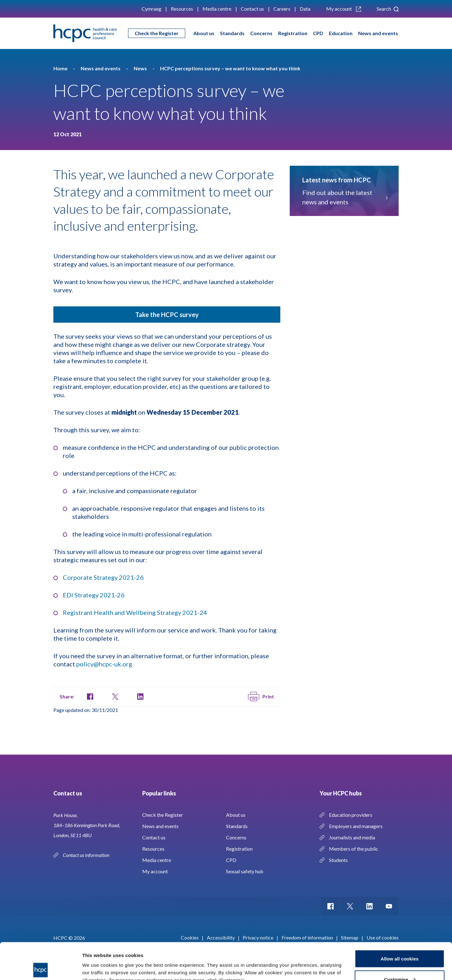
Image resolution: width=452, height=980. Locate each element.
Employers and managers (356, 826)
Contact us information (86, 855)
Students (338, 860)
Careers (282, 9)
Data (305, 9)
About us (204, 33)
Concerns (261, 33)
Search (388, 9)
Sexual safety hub (245, 871)
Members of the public (354, 849)
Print (261, 697)
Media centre (217, 9)
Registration (293, 33)
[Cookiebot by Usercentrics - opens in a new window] (41, 968)
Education (341, 33)
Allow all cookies (400, 922)
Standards (232, 33)
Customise (400, 943)
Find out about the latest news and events (344, 197)
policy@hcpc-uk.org (104, 664)
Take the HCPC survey (167, 315)
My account (344, 9)
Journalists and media (352, 837)
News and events (378, 33)
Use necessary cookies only (400, 963)
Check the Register (157, 33)
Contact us (252, 9)
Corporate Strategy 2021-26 (103, 577)
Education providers (351, 815)
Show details (97, 961)
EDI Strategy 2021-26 (94, 595)
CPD (318, 33)
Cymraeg (151, 9)
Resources (182, 9)
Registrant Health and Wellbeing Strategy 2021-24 (135, 612)
